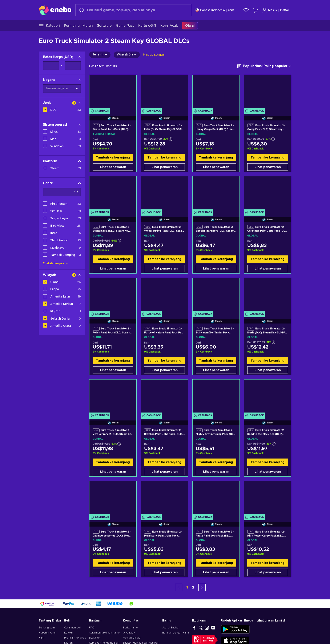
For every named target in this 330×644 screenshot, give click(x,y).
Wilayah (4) (127, 55)
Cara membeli (73, 628)
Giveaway (129, 633)
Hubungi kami (47, 633)
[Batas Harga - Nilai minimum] (51, 66)
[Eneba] (55, 10)
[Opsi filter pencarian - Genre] (62, 192)
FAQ (92, 628)
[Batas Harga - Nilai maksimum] (73, 66)
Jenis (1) (100, 55)
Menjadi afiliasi (132, 638)
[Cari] (133, 10)
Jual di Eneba (170, 628)
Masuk (270, 10)
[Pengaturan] (215, 10)
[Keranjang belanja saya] (255, 10)
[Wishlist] (246, 10)
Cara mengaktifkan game (104, 633)
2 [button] (193, 587)
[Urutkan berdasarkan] (264, 66)
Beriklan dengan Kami (176, 633)
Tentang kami (47, 628)
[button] (202, 587)
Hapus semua (154, 55)
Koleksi (69, 633)
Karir (42, 638)
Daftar (285, 10)
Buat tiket (95, 638)
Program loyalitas (75, 638)
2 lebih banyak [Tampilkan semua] (55, 263)
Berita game (130, 628)
